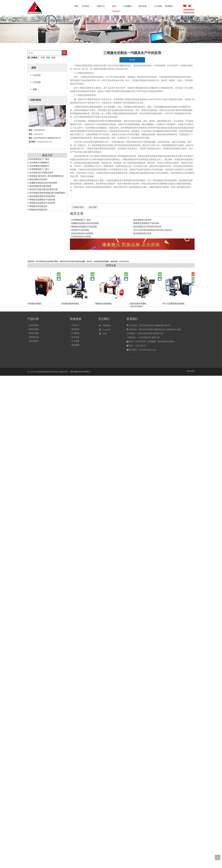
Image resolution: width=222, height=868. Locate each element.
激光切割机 (34, 325)
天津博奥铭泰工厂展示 (39, 169)
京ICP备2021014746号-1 (80, 372)
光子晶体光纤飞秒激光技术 (41, 173)
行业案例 (75, 333)
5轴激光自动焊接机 (103, 304)
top (218, 857)
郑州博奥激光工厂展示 (39, 159)
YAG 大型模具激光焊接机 (173, 304)
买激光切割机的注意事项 (82, 233)
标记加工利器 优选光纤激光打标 (43, 189)
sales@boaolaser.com (45, 142)
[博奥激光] (106, 325)
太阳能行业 (34, 337)
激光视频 (75, 345)
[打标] (45, 53)
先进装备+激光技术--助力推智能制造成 (46, 176)
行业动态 (37, 75)
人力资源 (75, 341)
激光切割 (93, 207)
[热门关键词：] (64, 53)
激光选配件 (34, 341)
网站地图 (191, 371)
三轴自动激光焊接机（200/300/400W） (137, 305)
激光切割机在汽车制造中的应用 (147, 227)
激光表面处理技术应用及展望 (42, 196)
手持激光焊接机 (34, 304)
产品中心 (75, 325)
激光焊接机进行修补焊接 (40, 186)
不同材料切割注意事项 (81, 237)
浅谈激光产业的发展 (80, 230)
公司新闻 (37, 82)
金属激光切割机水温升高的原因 (43, 183)
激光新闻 (75, 329)
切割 (54, 58)
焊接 (48, 58)
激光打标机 (34, 333)
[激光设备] (132, 244)
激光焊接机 (34, 329)
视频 (35, 89)
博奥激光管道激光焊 (38, 206)
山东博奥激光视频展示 (39, 166)
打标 (43, 58)
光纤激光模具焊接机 (70, 304)
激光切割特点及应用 (38, 179)
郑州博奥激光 (166, 360)
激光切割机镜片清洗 (142, 233)
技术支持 (75, 337)
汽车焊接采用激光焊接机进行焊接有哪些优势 (49, 193)
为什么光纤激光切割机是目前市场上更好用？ (153, 230)
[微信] (106, 330)
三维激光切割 (78, 207)
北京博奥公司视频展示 (39, 163)
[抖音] (106, 334)
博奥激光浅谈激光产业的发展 (42, 200)
